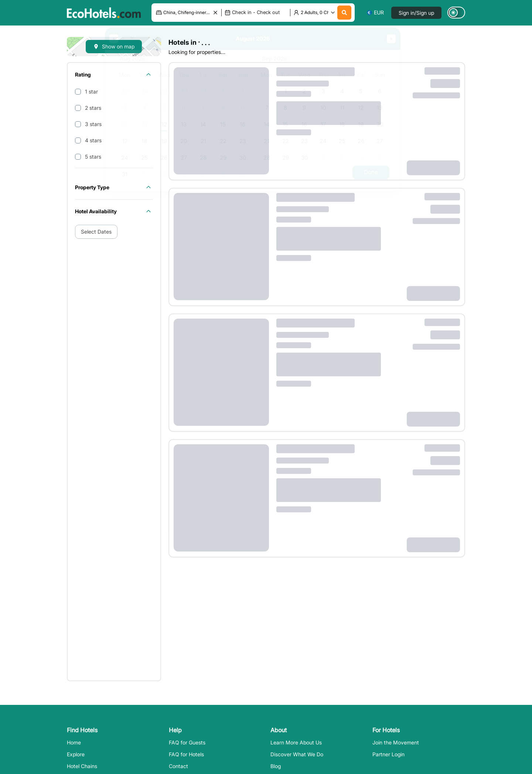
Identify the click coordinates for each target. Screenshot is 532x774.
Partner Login (388, 754)
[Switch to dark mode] (456, 13)
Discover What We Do (297, 754)
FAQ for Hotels (186, 754)
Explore (76, 754)
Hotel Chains (82, 766)
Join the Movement (396, 742)
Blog (276, 766)
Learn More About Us (296, 742)
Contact (178, 766)
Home (74, 742)
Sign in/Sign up (416, 13)
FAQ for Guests (187, 742)
